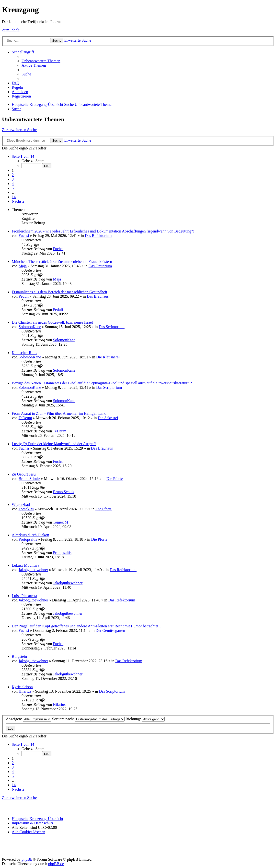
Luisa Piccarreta (24, 596)
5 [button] (13, 188)
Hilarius (25, 691)
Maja (23, 266)
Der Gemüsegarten (110, 630)
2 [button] (13, 175)
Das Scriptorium (112, 327)
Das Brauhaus (98, 296)
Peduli (24, 296)
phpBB (27, 859)
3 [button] (13, 179)
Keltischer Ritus (24, 353)
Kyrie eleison (22, 687)
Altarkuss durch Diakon (30, 535)
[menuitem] (41, 61)
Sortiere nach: (88, 719)
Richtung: (145, 719)
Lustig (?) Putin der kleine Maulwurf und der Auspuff (54, 444)
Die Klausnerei (108, 357)
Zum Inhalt (11, 30)
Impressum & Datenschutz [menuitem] (33, 823)
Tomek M (26, 509)
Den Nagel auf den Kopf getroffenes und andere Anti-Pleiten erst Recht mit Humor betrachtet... (86, 626)
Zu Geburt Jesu (24, 474)
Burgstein (19, 656)
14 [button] (14, 197)
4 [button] (13, 184)
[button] (23, 156)
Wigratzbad (21, 505)
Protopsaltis (28, 539)
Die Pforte (115, 479)
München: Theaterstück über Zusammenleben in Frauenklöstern (62, 262)
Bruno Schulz (29, 479)
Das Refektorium (98, 236)
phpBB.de (56, 864)
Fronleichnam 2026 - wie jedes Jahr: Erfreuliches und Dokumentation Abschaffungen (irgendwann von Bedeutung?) (103, 231)
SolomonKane (30, 327)
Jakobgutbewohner (33, 570)
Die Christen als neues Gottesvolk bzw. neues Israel (52, 322)
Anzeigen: (29, 719)
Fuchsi (24, 236)
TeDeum (25, 418)
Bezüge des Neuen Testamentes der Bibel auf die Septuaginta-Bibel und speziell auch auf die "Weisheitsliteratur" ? (102, 383)
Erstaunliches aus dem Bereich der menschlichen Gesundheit (59, 292)
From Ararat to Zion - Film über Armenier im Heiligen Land (59, 413)
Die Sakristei (108, 418)
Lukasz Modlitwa (25, 565)
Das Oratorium (100, 266)
